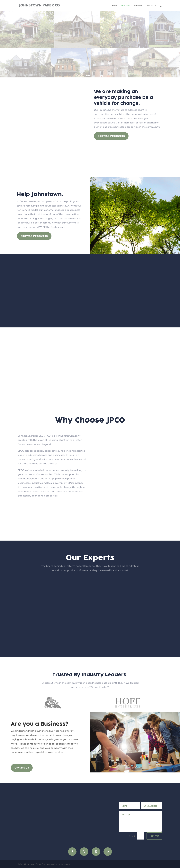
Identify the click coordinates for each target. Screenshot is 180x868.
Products (138, 6)
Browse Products (111, 136)
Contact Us (151, 6)
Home (114, 6)
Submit (154, 836)
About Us (125, 6)
